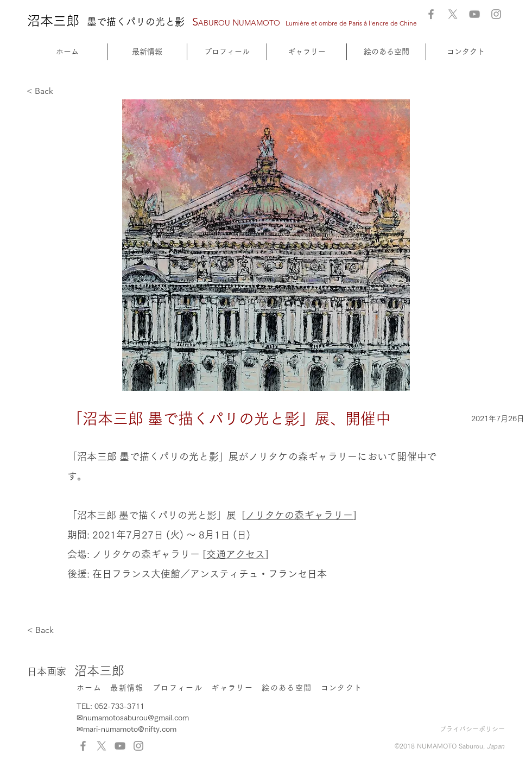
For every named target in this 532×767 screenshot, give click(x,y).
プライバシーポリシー (472, 729)
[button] (307, 52)
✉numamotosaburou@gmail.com (133, 718)
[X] (453, 14)
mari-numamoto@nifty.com (130, 729)
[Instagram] (496, 14)
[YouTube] (474, 14)
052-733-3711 (119, 706)
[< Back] (62, 91)
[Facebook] (431, 14)
